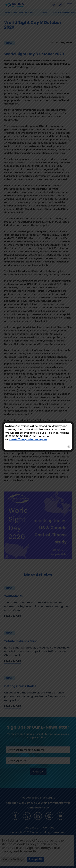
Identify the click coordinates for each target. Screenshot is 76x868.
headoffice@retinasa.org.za (28, 439)
